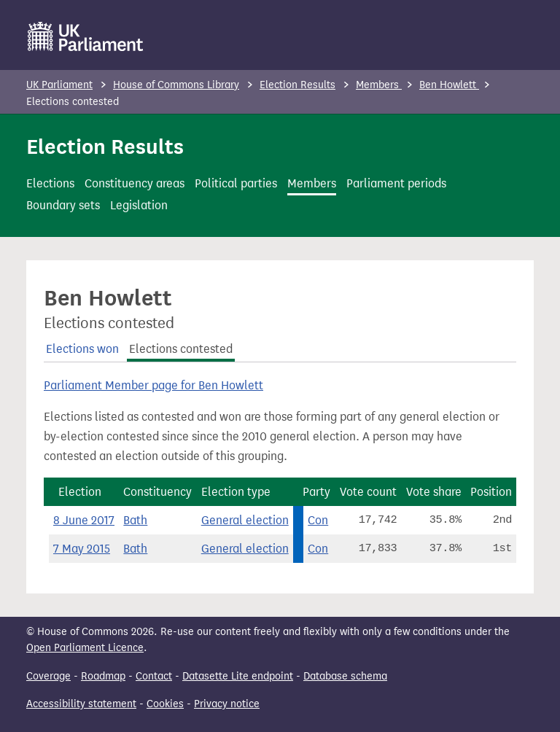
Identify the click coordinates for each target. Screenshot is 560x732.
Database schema (345, 676)
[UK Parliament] (86, 36)
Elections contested (181, 349)
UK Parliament (59, 85)
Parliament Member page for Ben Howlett (153, 385)
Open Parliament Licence (85, 648)
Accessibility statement (81, 704)
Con (318, 520)
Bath (135, 520)
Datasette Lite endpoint (238, 676)
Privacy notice (227, 704)
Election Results (297, 85)
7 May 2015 (82, 549)
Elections (50, 183)
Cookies (165, 704)
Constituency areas (135, 183)
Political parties (236, 183)
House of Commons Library (176, 85)
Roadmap (103, 676)
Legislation (139, 205)
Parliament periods (396, 183)
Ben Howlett (449, 85)
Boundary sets (63, 205)
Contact (154, 676)
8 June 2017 (84, 520)
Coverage (48, 676)
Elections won (82, 349)
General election (245, 520)
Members (379, 85)
